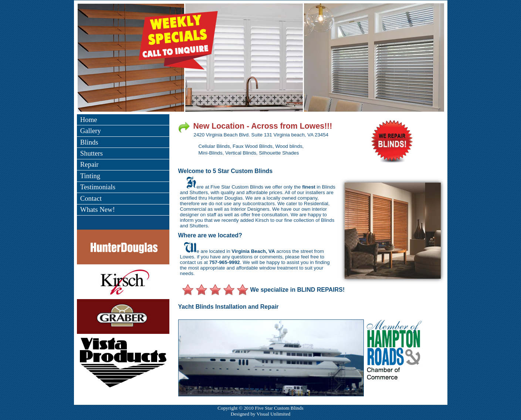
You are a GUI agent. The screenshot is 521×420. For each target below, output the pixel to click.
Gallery (91, 131)
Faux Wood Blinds (253, 146)
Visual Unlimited (273, 414)
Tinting (90, 176)
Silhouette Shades (279, 153)
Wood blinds (289, 146)
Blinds (89, 142)
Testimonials (98, 187)
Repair (89, 164)
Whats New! (98, 209)
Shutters (92, 153)
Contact (91, 198)
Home (89, 120)
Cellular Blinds (214, 146)
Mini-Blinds (211, 153)
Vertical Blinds (241, 153)
